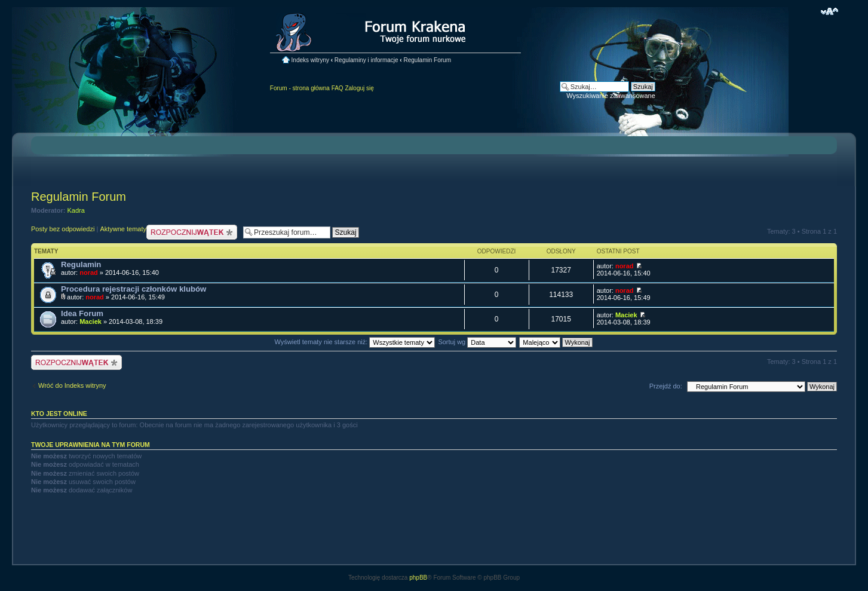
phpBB (418, 578)
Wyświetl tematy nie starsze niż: (355, 342)
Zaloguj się (359, 88)
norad (89, 272)
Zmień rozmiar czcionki (829, 11)
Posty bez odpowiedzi (63, 229)
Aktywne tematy (123, 229)
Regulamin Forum (427, 60)
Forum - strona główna (300, 88)
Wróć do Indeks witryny (72, 385)
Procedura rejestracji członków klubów (134, 289)
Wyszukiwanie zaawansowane (611, 96)
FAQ (338, 88)
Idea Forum (82, 313)
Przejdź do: (666, 386)
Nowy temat (192, 232)
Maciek (91, 321)
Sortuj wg (477, 342)
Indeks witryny (310, 60)
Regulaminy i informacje (366, 60)
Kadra (76, 210)
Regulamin (81, 264)
